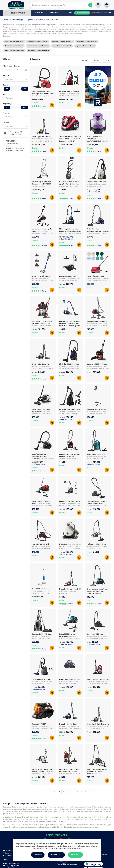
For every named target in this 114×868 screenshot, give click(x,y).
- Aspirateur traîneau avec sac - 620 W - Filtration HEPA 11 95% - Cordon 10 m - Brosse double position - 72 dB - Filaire (98, 369)
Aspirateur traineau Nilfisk (15, 150)
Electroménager (18, 20)
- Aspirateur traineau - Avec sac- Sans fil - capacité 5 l (69, 186)
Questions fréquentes (11, 864)
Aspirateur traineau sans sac (38, 41)
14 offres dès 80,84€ (93, 644)
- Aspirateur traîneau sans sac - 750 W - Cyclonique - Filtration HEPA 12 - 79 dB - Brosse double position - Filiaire (43, 728)
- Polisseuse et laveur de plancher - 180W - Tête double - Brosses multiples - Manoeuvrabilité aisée (98, 281)
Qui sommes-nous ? (10, 853)
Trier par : (85, 60)
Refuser (37, 855)
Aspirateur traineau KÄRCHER (39, 50)
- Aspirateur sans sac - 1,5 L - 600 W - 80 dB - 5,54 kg (43, 141)
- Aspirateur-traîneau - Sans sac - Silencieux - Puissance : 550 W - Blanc (43, 414)
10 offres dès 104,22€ (66, 554)
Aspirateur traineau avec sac (87, 41)
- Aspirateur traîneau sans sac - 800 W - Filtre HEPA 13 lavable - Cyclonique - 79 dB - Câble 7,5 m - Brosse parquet (98, 639)
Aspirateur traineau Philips (14, 50)
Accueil (6, 20)
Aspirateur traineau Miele (14, 46)
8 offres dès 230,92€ (93, 192)
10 (86, 792)
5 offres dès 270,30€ (66, 419)
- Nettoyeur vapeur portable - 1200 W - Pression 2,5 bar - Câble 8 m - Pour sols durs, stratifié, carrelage (42, 593)
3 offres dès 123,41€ (66, 239)
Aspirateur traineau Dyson (14, 41)
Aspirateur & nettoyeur (35, 20)
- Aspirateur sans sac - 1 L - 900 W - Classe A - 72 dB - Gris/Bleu (97, 506)
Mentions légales (63, 862)
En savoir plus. (76, 848)
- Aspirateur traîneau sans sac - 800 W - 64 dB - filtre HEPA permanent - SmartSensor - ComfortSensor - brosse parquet (70, 281)
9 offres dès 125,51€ (66, 644)
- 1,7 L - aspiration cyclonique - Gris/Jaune (70, 591)
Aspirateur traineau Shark (15, 148)
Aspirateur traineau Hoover (85, 46)
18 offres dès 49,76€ (38, 464)
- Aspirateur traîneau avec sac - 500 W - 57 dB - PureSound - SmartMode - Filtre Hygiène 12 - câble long (70, 96)
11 (91, 792)
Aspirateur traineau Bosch (62, 46)
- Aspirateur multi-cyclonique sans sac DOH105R (43, 96)
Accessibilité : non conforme (67, 864)
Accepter (76, 855)
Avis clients (7, 855)
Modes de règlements (11, 866)
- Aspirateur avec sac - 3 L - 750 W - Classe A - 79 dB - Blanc (42, 186)
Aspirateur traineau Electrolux (38, 46)
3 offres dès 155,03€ (93, 464)
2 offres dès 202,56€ (38, 689)
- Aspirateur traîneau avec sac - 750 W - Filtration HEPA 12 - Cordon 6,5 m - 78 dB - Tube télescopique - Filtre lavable (42, 684)
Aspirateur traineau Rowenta (62, 41)
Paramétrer (56, 855)
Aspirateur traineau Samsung (13, 145)
